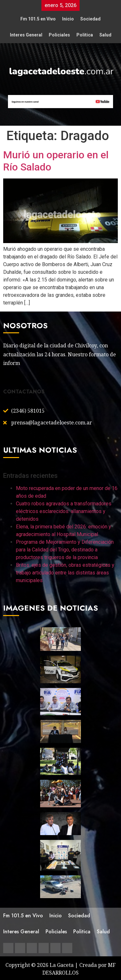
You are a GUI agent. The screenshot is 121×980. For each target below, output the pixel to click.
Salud (105, 35)
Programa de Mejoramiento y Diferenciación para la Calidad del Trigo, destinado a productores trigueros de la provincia (65, 550)
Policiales (59, 35)
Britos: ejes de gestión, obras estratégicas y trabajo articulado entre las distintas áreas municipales (65, 573)
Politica (85, 35)
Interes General (26, 35)
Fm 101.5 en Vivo (38, 19)
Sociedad (90, 19)
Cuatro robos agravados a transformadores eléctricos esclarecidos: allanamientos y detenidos (64, 511)
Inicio (68, 19)
